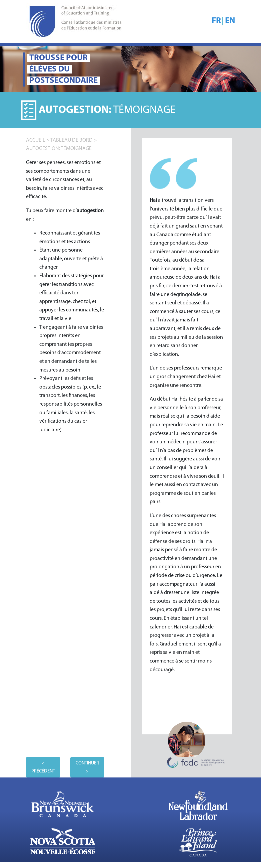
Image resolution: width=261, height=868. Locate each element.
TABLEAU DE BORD (71, 140)
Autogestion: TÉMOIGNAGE (59, 149)
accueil (36, 140)
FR (216, 21)
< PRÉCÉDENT (43, 767)
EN (230, 21)
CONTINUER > (87, 767)
